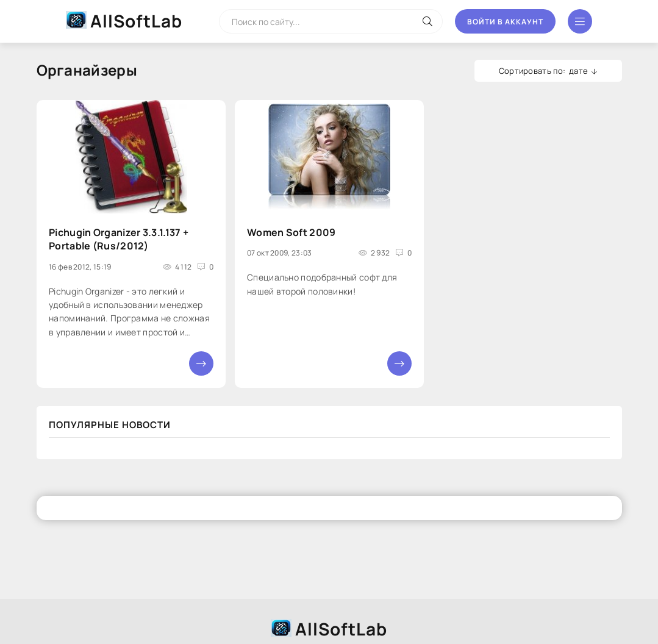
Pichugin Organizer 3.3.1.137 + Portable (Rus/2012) (119, 239)
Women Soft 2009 (291, 232)
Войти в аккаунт (505, 22)
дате (578, 71)
